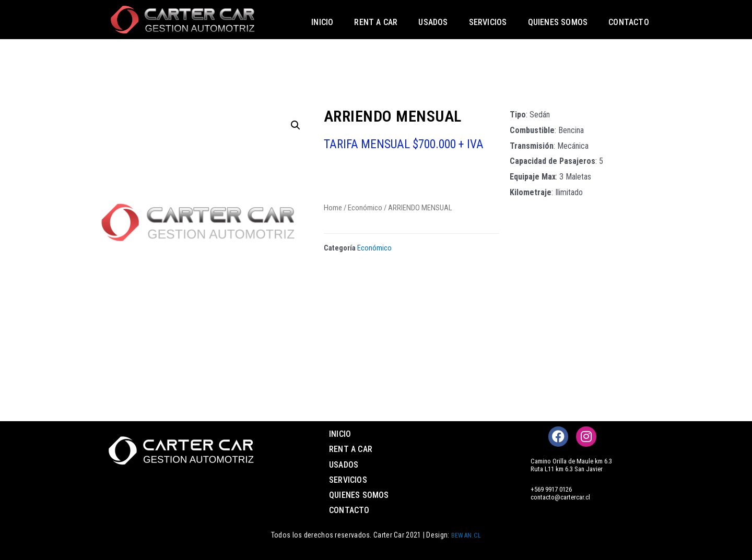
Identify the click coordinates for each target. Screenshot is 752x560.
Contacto (629, 22)
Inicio (322, 22)
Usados (433, 22)
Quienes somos (558, 22)
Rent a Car (376, 22)
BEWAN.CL (466, 535)
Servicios (488, 22)
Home (333, 207)
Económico (365, 207)
